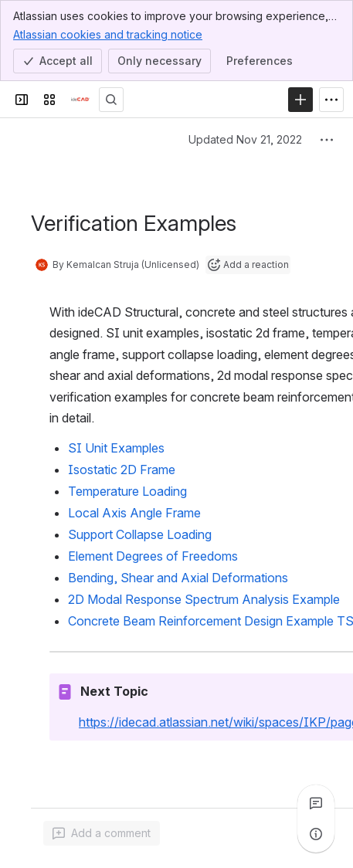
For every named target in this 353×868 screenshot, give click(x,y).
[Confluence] (80, 100)
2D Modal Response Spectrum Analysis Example (204, 599)
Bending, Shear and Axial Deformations (178, 578)
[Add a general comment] (102, 833)
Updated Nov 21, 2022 (245, 139)
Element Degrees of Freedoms (153, 556)
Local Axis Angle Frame (134, 513)
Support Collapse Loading (140, 534)
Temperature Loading (127, 491)
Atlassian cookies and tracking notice (108, 34)
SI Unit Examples (116, 448)
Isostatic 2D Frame (122, 470)
